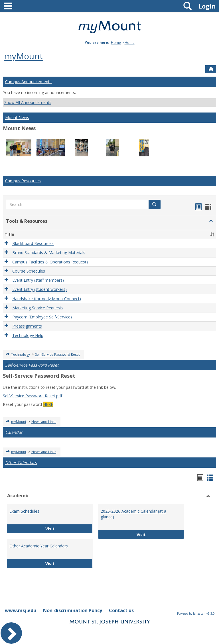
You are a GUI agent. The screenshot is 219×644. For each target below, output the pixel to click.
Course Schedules (29, 271)
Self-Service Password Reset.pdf (33, 396)
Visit (66, 529)
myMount (24, 56)
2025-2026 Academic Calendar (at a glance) (133, 514)
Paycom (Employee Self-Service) (42, 317)
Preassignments (27, 326)
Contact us (121, 610)
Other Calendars (21, 462)
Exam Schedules (24, 511)
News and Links (44, 422)
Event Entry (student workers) (39, 290)
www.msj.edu (21, 610)
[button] (211, 221)
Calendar (14, 432)
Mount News (17, 117)
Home (116, 43)
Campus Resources (23, 181)
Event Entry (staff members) (38, 280)
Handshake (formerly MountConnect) (47, 299)
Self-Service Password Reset (57, 354)
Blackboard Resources (33, 243)
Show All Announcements (28, 102)
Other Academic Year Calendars (39, 546)
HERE (48, 404)
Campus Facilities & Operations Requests (50, 262)
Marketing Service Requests (38, 308)
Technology (21, 354)
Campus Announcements (28, 82)
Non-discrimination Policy (73, 610)
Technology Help (28, 335)
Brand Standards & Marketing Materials (49, 253)
